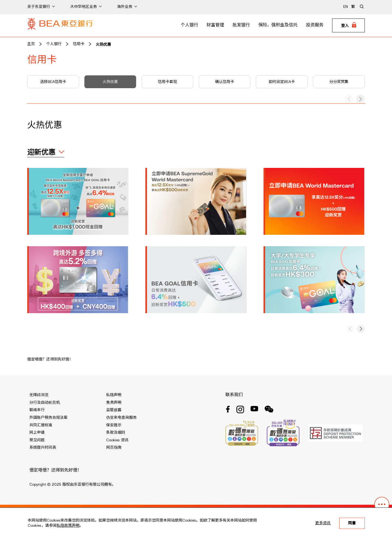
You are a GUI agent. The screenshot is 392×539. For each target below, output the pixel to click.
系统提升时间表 (43, 448)
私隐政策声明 (68, 526)
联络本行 (37, 410)
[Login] (348, 26)
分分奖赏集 (339, 82)
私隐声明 (114, 395)
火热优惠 (103, 44)
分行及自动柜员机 (45, 403)
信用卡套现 (167, 82)
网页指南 (114, 448)
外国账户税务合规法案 (48, 418)
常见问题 (37, 440)
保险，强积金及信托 (278, 25)
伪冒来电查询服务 (121, 418)
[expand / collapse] (46, 153)
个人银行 (189, 25)
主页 (31, 44)
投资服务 (315, 25)
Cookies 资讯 (117, 440)
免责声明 (114, 403)
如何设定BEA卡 (282, 82)
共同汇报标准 (41, 425)
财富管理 (215, 25)
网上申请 (37, 433)
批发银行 (241, 25)
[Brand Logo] (60, 26)
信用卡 (79, 44)
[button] (360, 99)
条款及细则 (116, 433)
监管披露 (114, 410)
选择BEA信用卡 (53, 82)
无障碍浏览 (39, 395)
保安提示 (114, 425)
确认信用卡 (225, 82)
